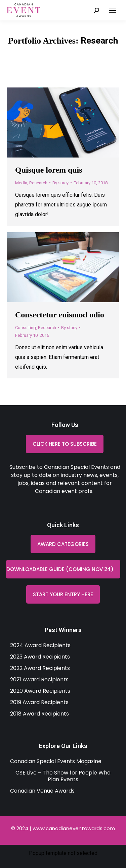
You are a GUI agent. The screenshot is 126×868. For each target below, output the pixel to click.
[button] (63, 569)
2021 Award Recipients (39, 679)
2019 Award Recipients (39, 702)
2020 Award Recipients (40, 691)
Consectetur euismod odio (60, 315)
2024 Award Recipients (40, 645)
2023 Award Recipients (40, 657)
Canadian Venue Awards (42, 791)
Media (21, 183)
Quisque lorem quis (49, 170)
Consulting (26, 328)
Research (38, 183)
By (60, 183)
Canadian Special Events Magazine (56, 761)
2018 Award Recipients (39, 714)
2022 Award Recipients (40, 668)
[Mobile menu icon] (113, 10)
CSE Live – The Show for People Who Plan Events (63, 776)
